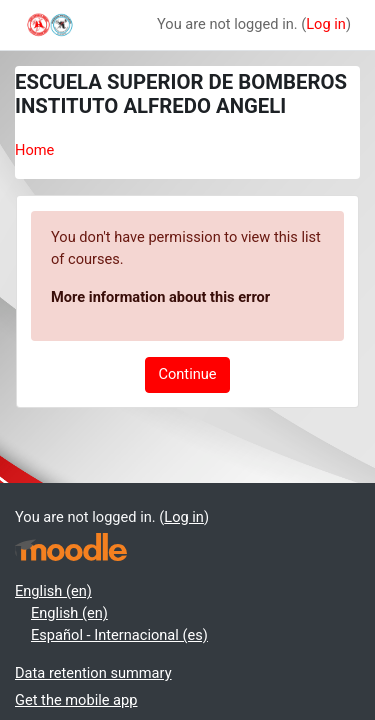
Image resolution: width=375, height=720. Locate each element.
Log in (326, 24)
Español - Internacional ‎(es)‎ (119, 635)
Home (34, 150)
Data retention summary (93, 673)
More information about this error (160, 297)
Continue (187, 374)
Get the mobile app (76, 700)
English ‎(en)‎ (53, 591)
